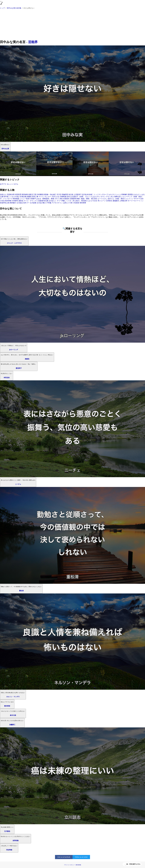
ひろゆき (94, 201)
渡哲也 (21, 201)
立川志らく (52, 201)
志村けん (3, 194)
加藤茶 (29, 197)
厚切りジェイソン (127, 199)
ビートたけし (103, 199)
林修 (52, 199)
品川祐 (84, 194)
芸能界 (33, 42)
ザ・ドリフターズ (6, 199)
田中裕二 (7, 197)
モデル (16, 184)
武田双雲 (18, 194)
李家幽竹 (124, 194)
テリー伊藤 (61, 201)
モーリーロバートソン (136, 201)
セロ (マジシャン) (115, 194)
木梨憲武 (66, 199)
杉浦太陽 (23, 197)
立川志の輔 (41, 203)
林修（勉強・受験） (84, 199)
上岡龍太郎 (123, 201)
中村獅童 (40, 194)
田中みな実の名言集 (14, 8)
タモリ (57, 199)
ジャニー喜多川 (25, 199)
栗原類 (130, 194)
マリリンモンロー (45, 197)
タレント (10, 184)
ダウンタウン (101, 197)
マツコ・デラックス (31, 201)
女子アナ (3, 184)
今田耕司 (15, 201)
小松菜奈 (76, 203)
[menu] (1, 1)
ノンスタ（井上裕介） (73, 201)
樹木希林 (8, 201)
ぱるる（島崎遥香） (43, 199)
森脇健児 (116, 201)
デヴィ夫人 (110, 197)
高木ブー (26, 203)
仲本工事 (35, 197)
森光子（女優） (79, 197)
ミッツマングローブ (101, 194)
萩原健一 (47, 194)
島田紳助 (25, 194)
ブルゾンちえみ (90, 197)
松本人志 (70, 197)
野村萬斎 (16, 199)
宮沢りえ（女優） (114, 199)
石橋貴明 (73, 199)
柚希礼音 (117, 197)
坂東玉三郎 (32, 194)
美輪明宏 (65, 194)
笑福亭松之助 (5, 203)
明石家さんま (86, 201)
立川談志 (20, 203)
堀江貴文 (94, 199)
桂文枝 (71, 194)
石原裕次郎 (11, 194)
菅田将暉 (83, 203)
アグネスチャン (57, 203)
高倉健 (41, 201)
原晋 (61, 199)
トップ (2, 8)
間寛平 (34, 199)
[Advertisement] (73, 25)
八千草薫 (48, 203)
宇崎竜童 (63, 197)
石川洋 (59, 194)
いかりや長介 (15, 197)
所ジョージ (102, 201)
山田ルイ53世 (68, 203)
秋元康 (46, 201)
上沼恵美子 (78, 194)
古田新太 (109, 201)
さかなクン (137, 194)
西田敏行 (13, 203)
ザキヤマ (137, 199)
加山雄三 (53, 194)
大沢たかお (56, 197)
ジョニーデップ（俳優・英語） (132, 197)
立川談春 (33, 203)
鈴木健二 (90, 194)
